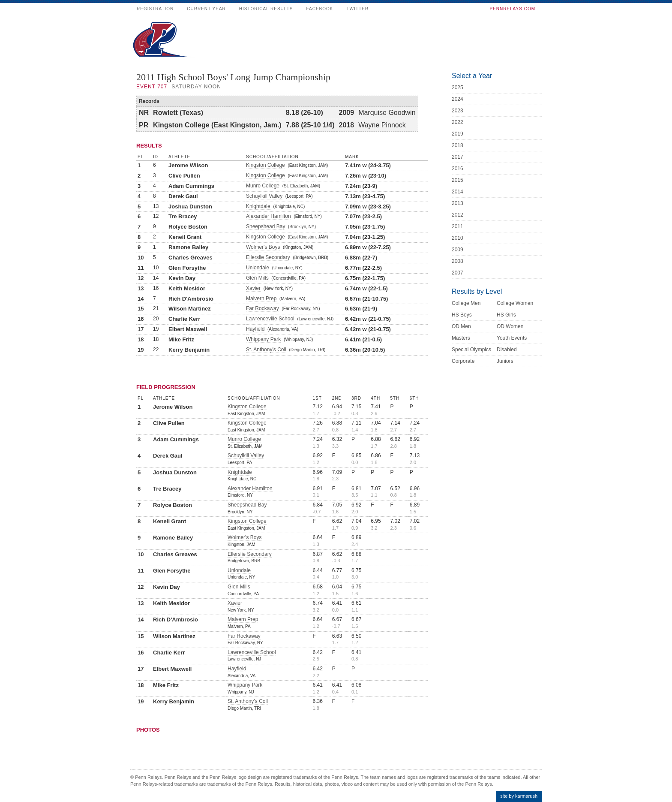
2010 (457, 238)
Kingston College (265, 165)
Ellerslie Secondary (268, 257)
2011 (457, 226)
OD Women (510, 326)
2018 (457, 145)
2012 (457, 215)
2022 (457, 122)
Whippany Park (263, 339)
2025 (457, 87)
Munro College (263, 186)
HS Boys (462, 315)
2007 (457, 273)
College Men (466, 303)
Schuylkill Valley (264, 196)
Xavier (253, 288)
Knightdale (258, 206)
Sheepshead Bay (265, 226)
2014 (457, 192)
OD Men (461, 326)
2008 (457, 261)
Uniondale (258, 268)
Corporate (463, 361)
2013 (457, 203)
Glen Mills (257, 278)
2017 (457, 157)
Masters (461, 338)
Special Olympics (471, 350)
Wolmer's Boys (263, 247)
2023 (457, 111)
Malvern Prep (261, 298)
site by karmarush (519, 796)
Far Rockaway (262, 308)
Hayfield (255, 329)
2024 (457, 99)
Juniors (505, 361)
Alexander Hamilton (268, 216)
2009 (457, 250)
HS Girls (506, 315)
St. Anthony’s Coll (266, 350)
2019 (457, 134)
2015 (457, 180)
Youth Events (512, 338)
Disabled (507, 350)
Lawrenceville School (270, 319)
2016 (457, 169)
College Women (515, 303)
